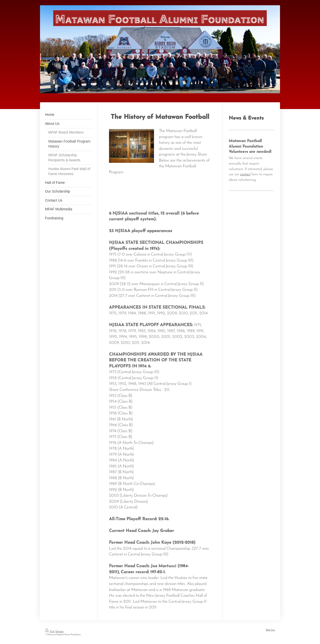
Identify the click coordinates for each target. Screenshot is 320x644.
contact (245, 174)
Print (50, 631)
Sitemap (60, 631)
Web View (270, 630)
